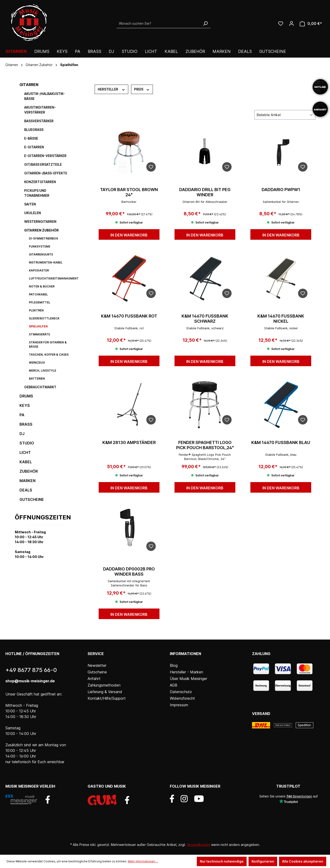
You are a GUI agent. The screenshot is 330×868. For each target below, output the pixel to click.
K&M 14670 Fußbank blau (281, 442)
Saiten (30, 204)
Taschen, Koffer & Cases (49, 355)
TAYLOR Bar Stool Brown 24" (129, 192)
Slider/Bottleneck (44, 318)
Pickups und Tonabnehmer (37, 193)
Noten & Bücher (42, 286)
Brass (26, 424)
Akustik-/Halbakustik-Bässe (45, 96)
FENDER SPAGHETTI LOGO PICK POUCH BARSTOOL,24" (205, 445)
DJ (22, 434)
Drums (26, 396)
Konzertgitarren (40, 182)
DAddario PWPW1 (281, 190)
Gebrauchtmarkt (40, 387)
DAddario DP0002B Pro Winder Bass (129, 571)
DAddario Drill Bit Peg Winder (205, 192)
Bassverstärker (39, 121)
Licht (25, 452)
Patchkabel (38, 294)
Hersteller (112, 89)
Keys (25, 405)
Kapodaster (39, 270)
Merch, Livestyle (43, 371)
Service (96, 654)
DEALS (26, 490)
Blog (174, 665)
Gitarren (29, 85)
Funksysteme (40, 246)
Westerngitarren (40, 222)
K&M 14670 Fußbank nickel (281, 319)
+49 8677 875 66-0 (31, 670)
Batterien (37, 379)
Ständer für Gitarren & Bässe (48, 344)
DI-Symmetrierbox (43, 238)
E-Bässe (31, 138)
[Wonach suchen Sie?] (158, 24)
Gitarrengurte (41, 254)
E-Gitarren (34, 147)
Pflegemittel (40, 302)
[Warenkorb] (311, 24)
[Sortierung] (285, 115)
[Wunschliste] (281, 24)
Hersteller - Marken (186, 672)
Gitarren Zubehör (41, 230)
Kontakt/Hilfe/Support (107, 698)
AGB (174, 685)
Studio (27, 443)
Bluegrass (34, 130)
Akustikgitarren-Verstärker (40, 110)
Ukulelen (33, 213)
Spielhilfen (38, 326)
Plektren (36, 310)
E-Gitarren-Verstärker (45, 156)
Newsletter (97, 665)
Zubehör (29, 471)
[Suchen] (205, 24)
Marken (27, 481)
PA (22, 415)
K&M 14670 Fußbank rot (129, 316)
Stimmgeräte (39, 334)
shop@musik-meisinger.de (30, 681)
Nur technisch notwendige (222, 861)
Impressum (179, 705)
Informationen (185, 654)
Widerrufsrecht (182, 698)
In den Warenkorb (129, 235)
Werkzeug (37, 363)
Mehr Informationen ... (143, 861)
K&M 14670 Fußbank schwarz (205, 319)
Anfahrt (94, 679)
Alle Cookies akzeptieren (303, 861)
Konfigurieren (263, 861)
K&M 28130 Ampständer (129, 442)
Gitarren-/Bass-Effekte (46, 173)
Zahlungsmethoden (104, 685)
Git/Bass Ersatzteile (43, 164)
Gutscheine (32, 499)
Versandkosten (198, 845)
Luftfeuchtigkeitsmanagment (52, 278)
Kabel (26, 462)
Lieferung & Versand (105, 692)
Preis (142, 89)
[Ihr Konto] (291, 24)
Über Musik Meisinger (188, 679)
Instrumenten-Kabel (46, 262)
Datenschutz (181, 692)
